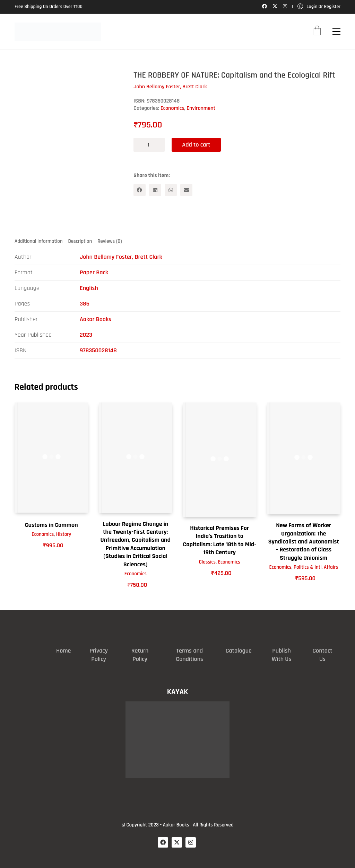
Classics (207, 562)
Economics (172, 108)
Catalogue (239, 651)
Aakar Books (96, 319)
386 (85, 304)
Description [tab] (80, 241)
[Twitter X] (177, 842)
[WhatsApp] (171, 190)
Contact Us (322, 655)
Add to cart (196, 145)
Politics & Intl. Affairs (316, 567)
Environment (201, 108)
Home (63, 651)
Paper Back (94, 272)
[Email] (186, 190)
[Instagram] (191, 842)
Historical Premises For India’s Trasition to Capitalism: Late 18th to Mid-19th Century (219, 540)
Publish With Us (282, 655)
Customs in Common (51, 525)
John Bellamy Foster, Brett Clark (121, 257)
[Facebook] (140, 190)
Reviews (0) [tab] (110, 241)
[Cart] (317, 32)
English (89, 288)
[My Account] (319, 7)
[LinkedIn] (155, 190)
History (64, 534)
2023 (86, 335)
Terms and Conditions (189, 655)
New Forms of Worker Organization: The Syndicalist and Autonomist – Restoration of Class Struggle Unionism (304, 542)
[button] (336, 32)
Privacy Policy (99, 655)
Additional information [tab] (39, 241)
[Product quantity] (149, 145)
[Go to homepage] (58, 32)
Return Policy (140, 655)
